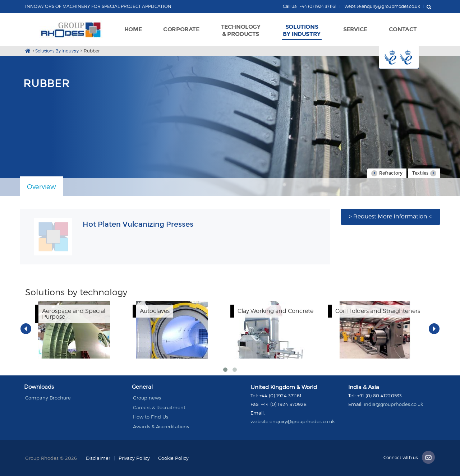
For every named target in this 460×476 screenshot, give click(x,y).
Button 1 (389, 58)
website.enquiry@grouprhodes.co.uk (293, 421)
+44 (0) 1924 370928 (284, 404)
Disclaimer (98, 458)
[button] (181, 29)
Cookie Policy (173, 458)
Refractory (387, 173)
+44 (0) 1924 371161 (280, 396)
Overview (41, 187)
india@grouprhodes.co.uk (394, 404)
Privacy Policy (134, 458)
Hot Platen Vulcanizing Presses (138, 224)
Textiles (424, 173)
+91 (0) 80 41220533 (379, 396)
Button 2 (409, 58)
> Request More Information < (390, 216)
